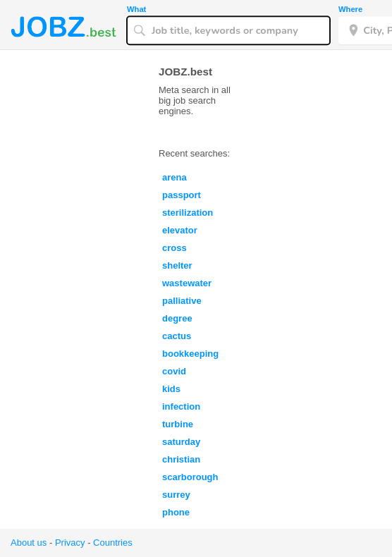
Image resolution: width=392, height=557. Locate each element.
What (136, 10)
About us (29, 543)
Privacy (70, 543)
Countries (113, 543)
